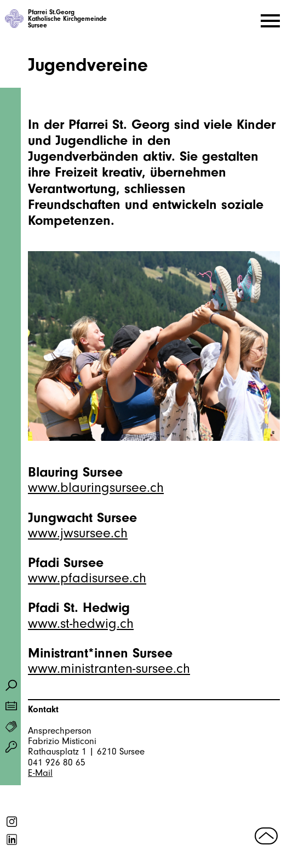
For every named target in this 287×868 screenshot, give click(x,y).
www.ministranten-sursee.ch (109, 668)
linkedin (12, 839)
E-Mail (40, 773)
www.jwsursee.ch (78, 533)
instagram (12, 822)
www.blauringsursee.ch (96, 487)
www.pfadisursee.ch (87, 578)
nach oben (266, 836)
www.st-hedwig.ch (81, 623)
